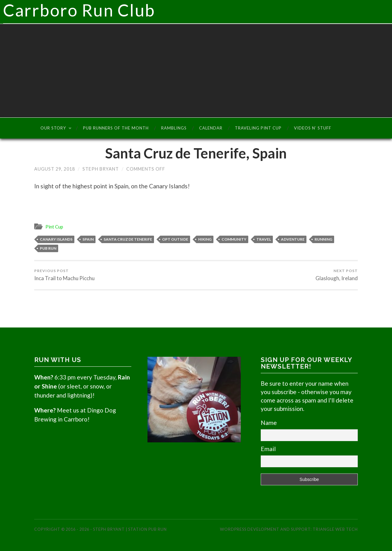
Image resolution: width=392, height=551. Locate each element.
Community (234, 239)
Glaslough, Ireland (337, 275)
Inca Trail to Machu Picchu (64, 275)
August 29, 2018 (55, 169)
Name (269, 423)
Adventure (293, 239)
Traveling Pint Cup (258, 128)
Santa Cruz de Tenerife (128, 239)
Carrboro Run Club (198, 12)
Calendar (211, 128)
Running (323, 239)
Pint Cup (54, 227)
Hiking (205, 239)
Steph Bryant (101, 169)
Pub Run (48, 248)
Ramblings (174, 128)
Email (268, 449)
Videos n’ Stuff (313, 128)
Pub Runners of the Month (116, 128)
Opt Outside (175, 239)
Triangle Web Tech (335, 529)
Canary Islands (56, 239)
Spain (88, 239)
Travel (264, 239)
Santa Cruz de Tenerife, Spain (196, 153)
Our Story (53, 128)
